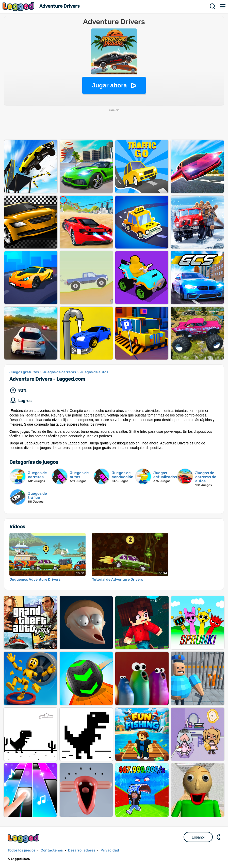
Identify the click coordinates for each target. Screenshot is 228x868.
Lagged (19, 6)
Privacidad (110, 850)
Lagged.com (24, 838)
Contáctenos (52, 850)
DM (219, 837)
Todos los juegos (21, 850)
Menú (223, 6)
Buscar (213, 6)
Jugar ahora (109, 85)
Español (198, 837)
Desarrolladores (82, 850)
